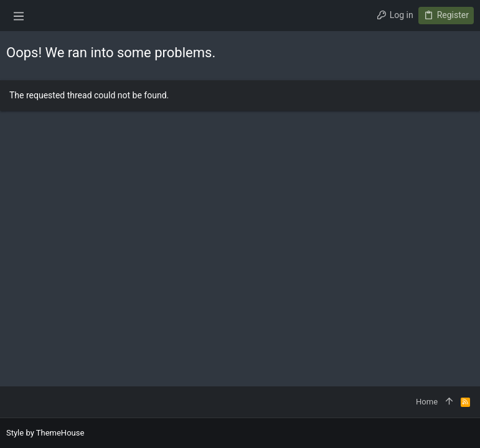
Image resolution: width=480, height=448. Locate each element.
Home (427, 402)
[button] (19, 16)
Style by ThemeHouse (45, 433)
